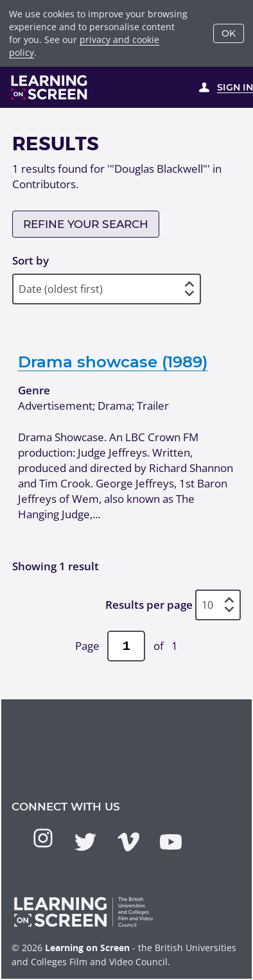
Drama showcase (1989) (113, 362)
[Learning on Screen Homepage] (49, 87)
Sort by (31, 260)
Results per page (149, 605)
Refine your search (86, 224)
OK (229, 33)
